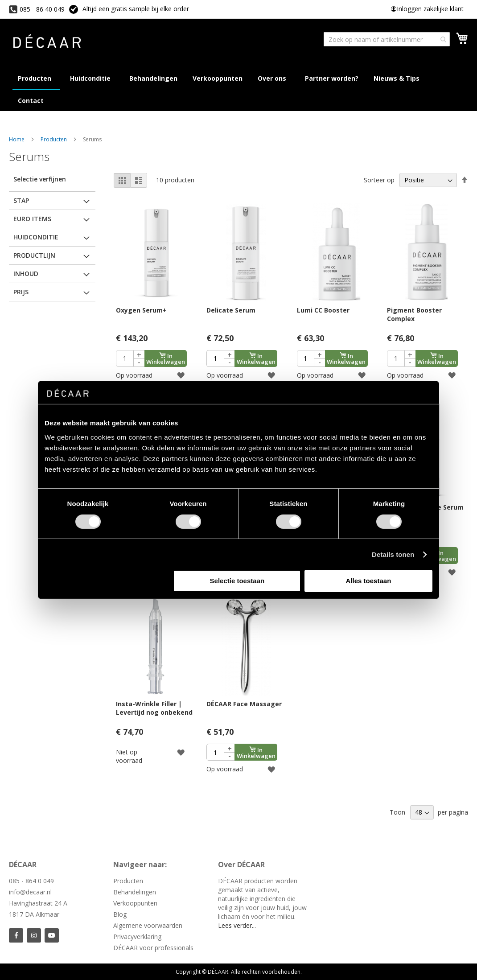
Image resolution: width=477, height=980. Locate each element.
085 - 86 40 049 (42, 9)
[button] (181, 375)
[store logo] (47, 43)
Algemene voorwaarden (148, 925)
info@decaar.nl (30, 892)
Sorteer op (379, 180)
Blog (120, 914)
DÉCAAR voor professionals (153, 948)
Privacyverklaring (137, 937)
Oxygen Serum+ (141, 310)
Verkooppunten (135, 903)
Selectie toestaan (237, 581)
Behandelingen (135, 892)
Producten (54, 139)
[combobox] (387, 39)
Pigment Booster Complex (414, 314)
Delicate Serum (231, 310)
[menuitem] (398, 78)
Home (17, 139)
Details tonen (393, 554)
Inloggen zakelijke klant (430, 9)
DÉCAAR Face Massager (244, 704)
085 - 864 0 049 (31, 881)
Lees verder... (237, 925)
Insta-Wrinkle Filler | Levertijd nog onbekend (154, 708)
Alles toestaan (369, 581)
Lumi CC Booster (323, 310)
